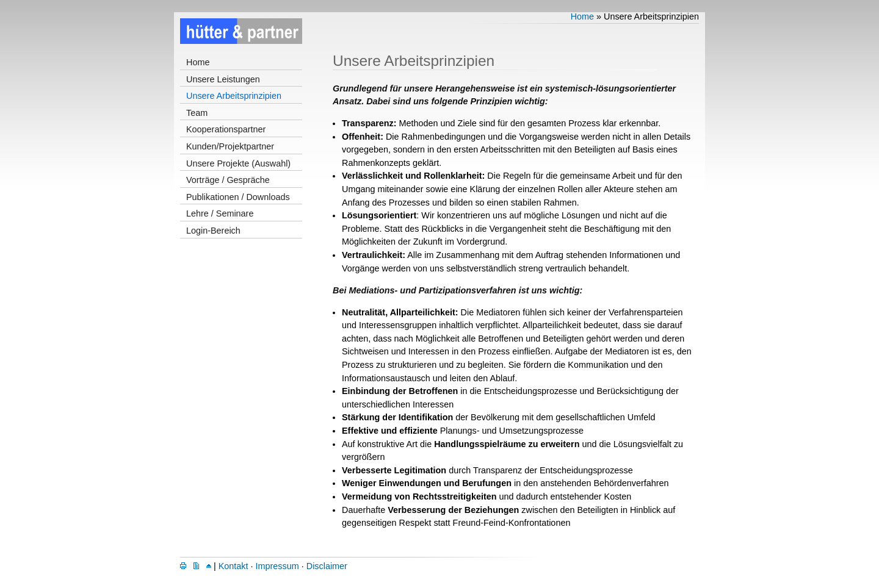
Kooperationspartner (226, 129)
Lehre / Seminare (220, 213)
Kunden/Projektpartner (230, 146)
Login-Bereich (213, 231)
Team (197, 113)
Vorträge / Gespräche (228, 180)
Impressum (277, 566)
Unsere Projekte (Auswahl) (238, 163)
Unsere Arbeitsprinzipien (234, 96)
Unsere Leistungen (223, 79)
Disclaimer (327, 566)
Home (198, 62)
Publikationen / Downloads (238, 197)
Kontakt (233, 566)
